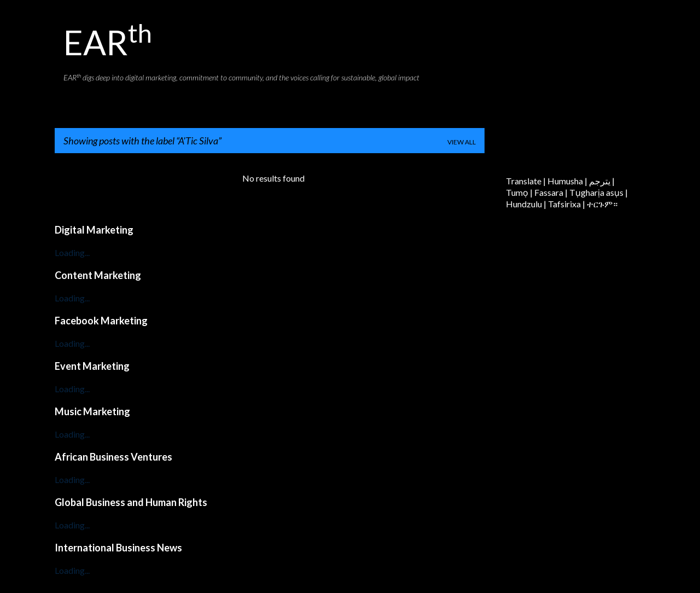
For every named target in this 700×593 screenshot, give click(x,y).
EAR (108, 42)
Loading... (72, 252)
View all (462, 142)
